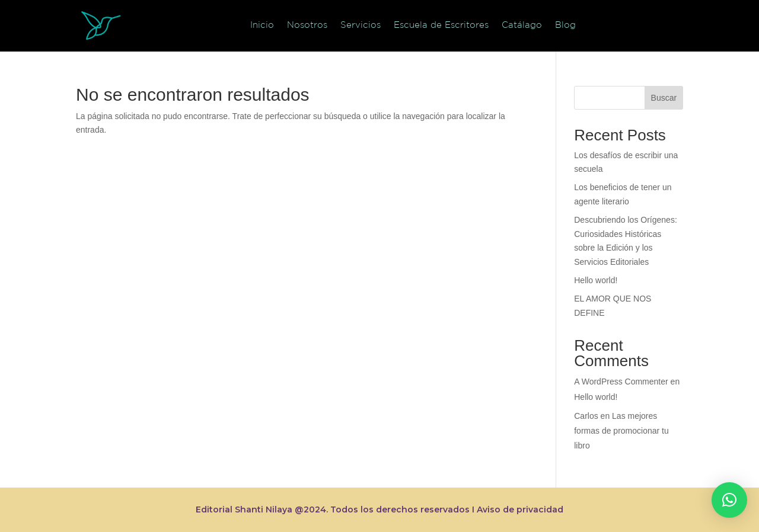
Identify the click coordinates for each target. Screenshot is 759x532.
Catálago (522, 25)
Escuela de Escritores (441, 25)
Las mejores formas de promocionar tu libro (621, 431)
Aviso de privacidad (520, 509)
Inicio (262, 25)
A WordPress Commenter (621, 382)
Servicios (361, 25)
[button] (729, 500)
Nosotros (307, 25)
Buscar (664, 98)
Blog (565, 25)
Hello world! (596, 280)
